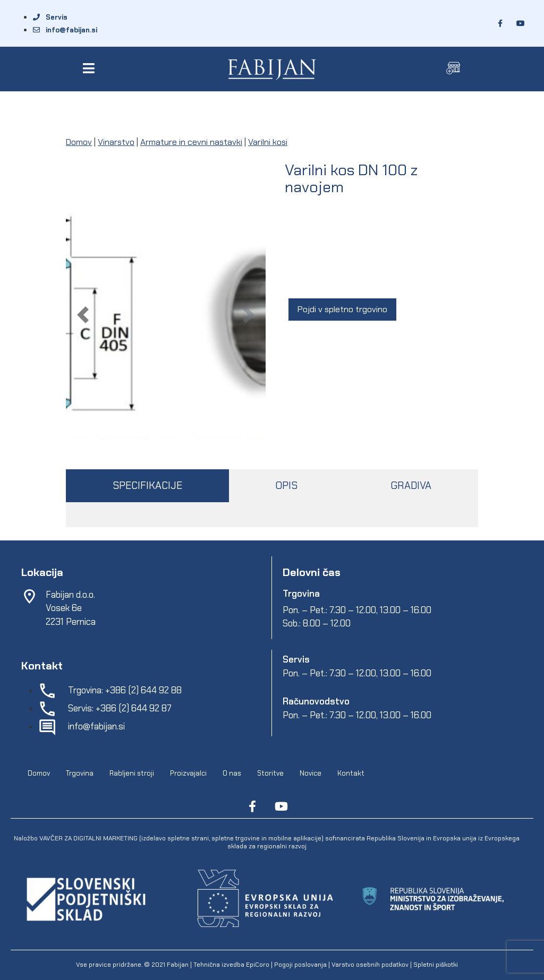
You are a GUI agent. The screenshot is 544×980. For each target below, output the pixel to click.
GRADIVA (411, 485)
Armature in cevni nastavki (191, 142)
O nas (232, 773)
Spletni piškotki (436, 965)
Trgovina (80, 773)
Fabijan (178, 965)
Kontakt (351, 773)
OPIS (286, 485)
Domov (79, 142)
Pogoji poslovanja (300, 965)
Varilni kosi (268, 142)
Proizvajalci (188, 773)
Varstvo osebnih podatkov (370, 965)
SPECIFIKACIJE (147, 485)
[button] (91, 68)
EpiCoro (258, 965)
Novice (311, 773)
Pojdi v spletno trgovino (342, 309)
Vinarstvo (116, 142)
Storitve (270, 773)
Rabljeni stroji (132, 773)
